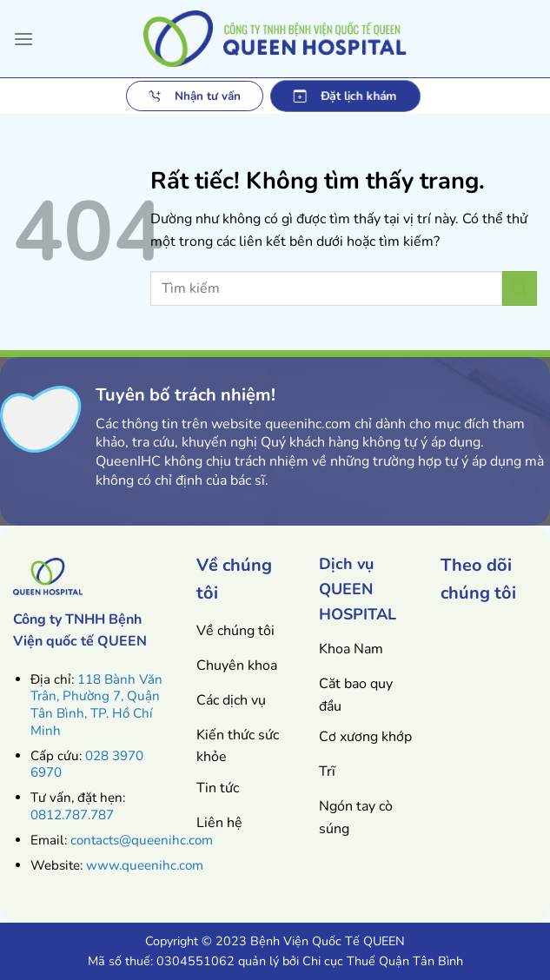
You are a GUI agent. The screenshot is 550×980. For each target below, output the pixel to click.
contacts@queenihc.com (142, 840)
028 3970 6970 (87, 765)
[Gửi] (520, 288)
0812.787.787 (72, 815)
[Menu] (23, 39)
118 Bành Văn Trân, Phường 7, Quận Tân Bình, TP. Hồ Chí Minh (96, 705)
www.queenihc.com (145, 865)
